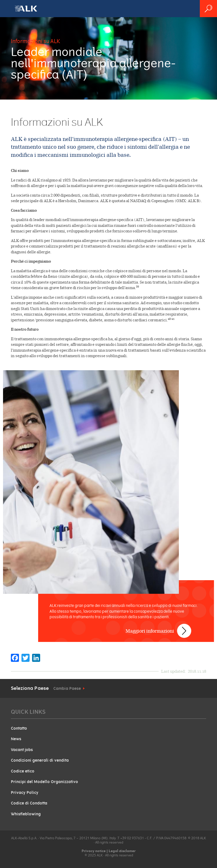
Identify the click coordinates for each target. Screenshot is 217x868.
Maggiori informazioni (150, 631)
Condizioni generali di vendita (40, 760)
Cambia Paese (67, 689)
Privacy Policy (25, 793)
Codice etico (23, 771)
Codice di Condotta (29, 803)
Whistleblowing (26, 814)
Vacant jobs (22, 750)
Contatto (19, 728)
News (16, 739)
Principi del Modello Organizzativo (44, 782)
